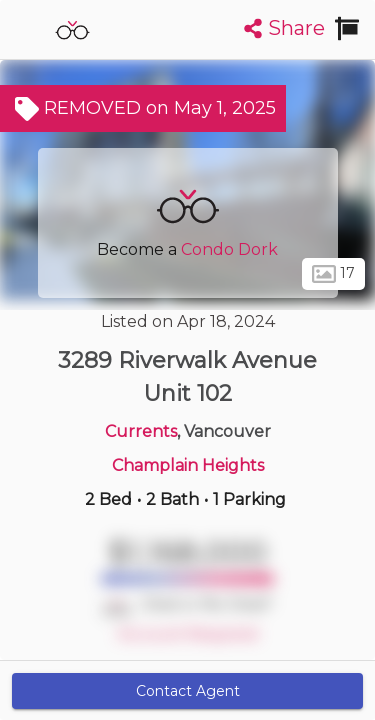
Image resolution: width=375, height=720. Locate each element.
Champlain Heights (188, 465)
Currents (141, 431)
